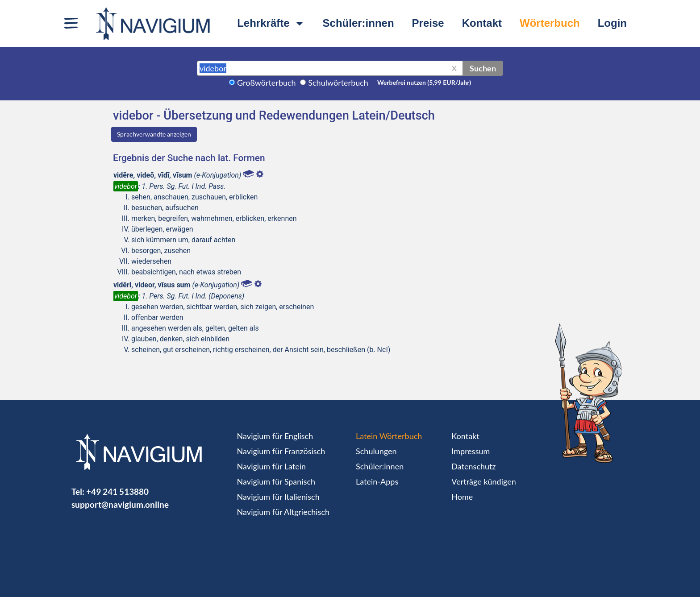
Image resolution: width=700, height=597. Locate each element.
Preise (428, 23)
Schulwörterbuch (338, 83)
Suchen (483, 68)
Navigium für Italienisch (278, 497)
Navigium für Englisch (275, 436)
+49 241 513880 (117, 491)
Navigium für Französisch (281, 451)
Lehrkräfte (271, 23)
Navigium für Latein (271, 466)
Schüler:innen (358, 23)
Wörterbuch (550, 23)
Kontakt (482, 23)
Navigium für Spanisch (276, 481)
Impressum (471, 451)
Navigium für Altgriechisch (283, 512)
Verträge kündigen (483, 481)
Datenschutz (473, 466)
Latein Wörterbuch (389, 436)
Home (462, 497)
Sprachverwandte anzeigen (154, 134)
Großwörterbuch (267, 83)
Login (612, 23)
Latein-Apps (377, 481)
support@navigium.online (120, 504)
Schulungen (376, 451)
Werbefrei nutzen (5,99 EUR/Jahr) (424, 82)
